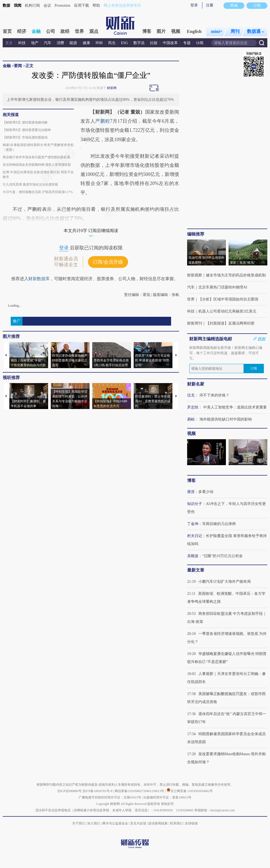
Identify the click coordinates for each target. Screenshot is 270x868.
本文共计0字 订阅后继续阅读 (91, 231)
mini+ (217, 31)
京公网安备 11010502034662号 (190, 791)
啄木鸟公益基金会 (116, 823)
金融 (36, 31)
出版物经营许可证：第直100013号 (167, 797)
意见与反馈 (138, 823)
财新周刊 (195, 323)
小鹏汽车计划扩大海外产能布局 (225, 582)
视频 (176, 31)
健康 (86, 43)
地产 (35, 43)
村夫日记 (195, 536)
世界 (79, 31)
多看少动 (206, 492)
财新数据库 (39, 279)
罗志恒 (193, 407)
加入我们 (94, 823)
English (194, 31)
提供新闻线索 (158, 823)
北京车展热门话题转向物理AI (223, 287)
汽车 (48, 43)
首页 (7, 31)
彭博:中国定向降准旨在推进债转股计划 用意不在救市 (38, 175)
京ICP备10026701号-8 (98, 791)
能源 (74, 43)
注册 (210, 5)
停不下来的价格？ (214, 395)
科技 (22, 43)
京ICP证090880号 (69, 791)
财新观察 (195, 275)
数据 (6, 5)
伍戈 (191, 395)
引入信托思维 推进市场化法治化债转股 (30, 184)
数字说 (139, 43)
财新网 (112, 88)
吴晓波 (193, 556)
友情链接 (191, 823)
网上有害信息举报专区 (122, 5)
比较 (154, 43)
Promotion (62, 5)
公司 (51, 31)
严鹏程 (103, 121)
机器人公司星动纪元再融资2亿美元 (227, 311)
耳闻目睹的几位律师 (219, 524)
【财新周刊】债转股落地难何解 (25, 122)
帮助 (96, 5)
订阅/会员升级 (108, 262)
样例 (261, 339)
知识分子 (195, 504)
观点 (94, 31)
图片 (161, 31)
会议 (47, 5)
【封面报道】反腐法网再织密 (230, 323)
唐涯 (191, 492)
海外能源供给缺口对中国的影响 (226, 419)
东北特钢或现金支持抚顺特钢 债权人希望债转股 (37, 165)
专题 (187, 43)
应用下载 (82, 5)
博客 (147, 31)
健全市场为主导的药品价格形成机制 (236, 275)
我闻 (18, 5)
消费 (60, 43)
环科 (99, 43)
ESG (125, 43)
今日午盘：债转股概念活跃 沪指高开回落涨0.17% (38, 192)
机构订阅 (32, 5)
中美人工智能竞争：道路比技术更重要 (235, 407)
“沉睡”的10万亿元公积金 (222, 556)
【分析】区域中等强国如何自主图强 (228, 299)
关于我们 (79, 823)
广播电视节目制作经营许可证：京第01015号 (110, 797)
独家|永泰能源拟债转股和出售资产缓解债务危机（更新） (38, 147)
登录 (194, 5)
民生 (112, 43)
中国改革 (170, 43)
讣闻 (200, 43)
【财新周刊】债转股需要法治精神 (27, 130)
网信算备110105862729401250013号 (140, 791)
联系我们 (176, 823)
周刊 (235, 31)
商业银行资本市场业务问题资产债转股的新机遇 (36, 157)
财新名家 (196, 384)
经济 (22, 31)
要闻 (18, 66)
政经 (65, 31)
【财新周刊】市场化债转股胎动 (25, 137)
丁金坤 (193, 524)
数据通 (256, 31)
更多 (9, 43)
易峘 (191, 419)
